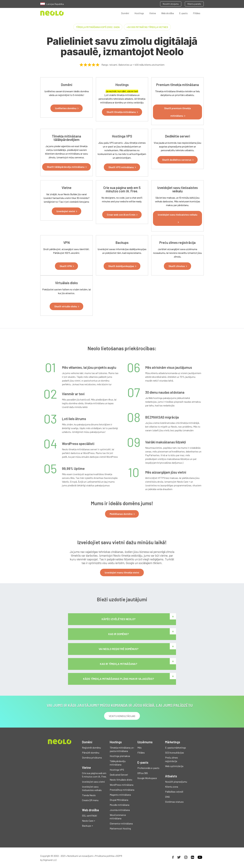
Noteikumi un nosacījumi (80, 856)
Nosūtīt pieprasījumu (176, 782)
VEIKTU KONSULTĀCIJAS (122, 716)
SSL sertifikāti (90, 816)
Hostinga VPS (117, 770)
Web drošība (168, 13)
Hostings (139, 13)
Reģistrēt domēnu (91, 748)
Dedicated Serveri (119, 775)
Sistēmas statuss (174, 802)
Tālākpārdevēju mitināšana (118, 763)
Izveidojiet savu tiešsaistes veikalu (92, 788)
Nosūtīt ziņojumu (171, 4)
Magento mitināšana (120, 795)
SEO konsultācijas (175, 753)
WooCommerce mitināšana (118, 817)
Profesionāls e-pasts (148, 768)
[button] (67, 108)
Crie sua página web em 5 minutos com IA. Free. (94, 775)
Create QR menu (90, 800)
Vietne (153, 13)
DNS (167, 797)
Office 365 (143, 773)
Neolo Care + (89, 821)
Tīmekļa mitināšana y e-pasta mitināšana (122, 749)
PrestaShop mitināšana (122, 790)
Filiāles (197, 13)
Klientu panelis (194, 4)
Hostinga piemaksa (120, 756)
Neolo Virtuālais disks (121, 780)
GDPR (119, 856)
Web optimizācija (174, 766)
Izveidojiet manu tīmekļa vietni (122, 572)
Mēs (140, 748)
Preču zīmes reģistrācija (171, 759)
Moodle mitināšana (120, 805)
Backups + (87, 826)
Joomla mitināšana (120, 810)
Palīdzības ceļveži (174, 792)
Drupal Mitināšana (119, 800)
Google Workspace (147, 778)
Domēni (125, 13)
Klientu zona (172, 787)
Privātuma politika (105, 856)
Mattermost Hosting (120, 828)
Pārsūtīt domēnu (91, 753)
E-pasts (183, 13)
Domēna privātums (92, 757)
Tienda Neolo (89, 795)
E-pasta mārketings (176, 748)
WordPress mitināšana (122, 785)
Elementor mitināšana (121, 823)
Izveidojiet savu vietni (93, 782)
